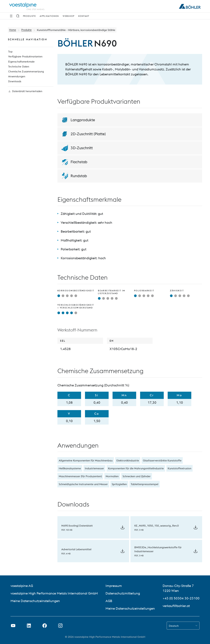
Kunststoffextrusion (179, 468)
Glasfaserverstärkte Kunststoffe (162, 460)
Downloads (15, 84)
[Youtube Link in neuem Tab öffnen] (13, 626)
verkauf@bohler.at (176, 606)
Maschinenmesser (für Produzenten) (80, 476)
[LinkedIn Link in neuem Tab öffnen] (29, 626)
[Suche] (18, 16)
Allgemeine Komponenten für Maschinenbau (86, 460)
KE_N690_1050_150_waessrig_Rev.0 (157, 526)
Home (13, 30)
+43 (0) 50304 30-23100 (181, 598)
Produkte (29, 16)
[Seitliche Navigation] (11, 16)
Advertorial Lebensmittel (76, 549)
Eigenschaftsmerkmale (22, 63)
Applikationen (49, 16)
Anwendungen (16, 79)
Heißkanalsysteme (70, 468)
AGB (109, 601)
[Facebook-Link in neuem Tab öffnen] (45, 626)
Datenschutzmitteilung (123, 593)
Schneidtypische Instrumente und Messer (83, 484)
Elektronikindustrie (128, 460)
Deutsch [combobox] (174, 626)
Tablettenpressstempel (145, 484)
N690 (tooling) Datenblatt (77, 526)
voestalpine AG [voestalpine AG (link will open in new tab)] (22, 586)
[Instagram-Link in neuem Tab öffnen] (60, 626)
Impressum (114, 586)
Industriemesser (94, 468)
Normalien (112, 476)
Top (10, 52)
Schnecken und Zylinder (137, 476)
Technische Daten (18, 68)
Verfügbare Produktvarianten (26, 58)
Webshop (68, 16)
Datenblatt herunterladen (26, 95)
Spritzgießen (119, 484)
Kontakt (84, 16)
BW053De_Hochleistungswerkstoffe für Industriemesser (158, 549)
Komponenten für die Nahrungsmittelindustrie (136, 468)
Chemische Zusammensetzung (26, 73)
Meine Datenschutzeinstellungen (35, 601)
